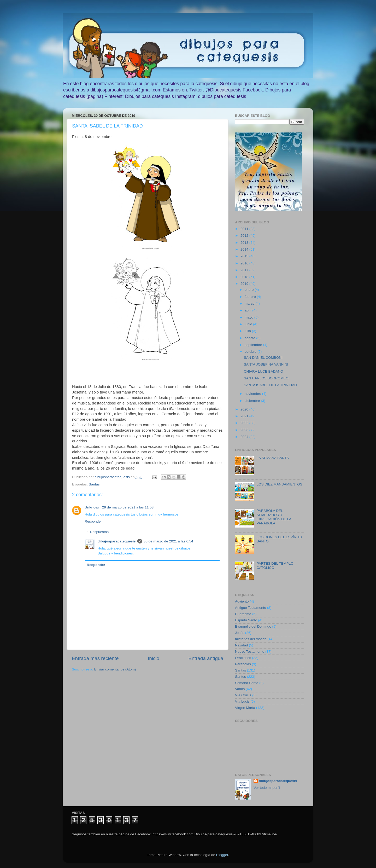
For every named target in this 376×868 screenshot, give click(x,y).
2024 (245, 437)
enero (250, 290)
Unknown (93, 507)
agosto (250, 338)
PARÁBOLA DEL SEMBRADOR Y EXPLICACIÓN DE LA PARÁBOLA (274, 517)
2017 (245, 270)
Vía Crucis (243, 695)
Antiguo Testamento (251, 608)
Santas (94, 484)
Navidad (242, 645)
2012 (245, 236)
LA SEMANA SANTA (273, 458)
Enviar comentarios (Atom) (115, 669)
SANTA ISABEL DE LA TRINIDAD (270, 385)
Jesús (240, 633)
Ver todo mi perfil (267, 788)
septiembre (254, 345)
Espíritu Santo (246, 620)
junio (249, 324)
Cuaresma (243, 614)
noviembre (253, 394)
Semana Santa (247, 683)
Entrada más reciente (95, 658)
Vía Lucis (242, 701)
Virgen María (245, 708)
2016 (245, 263)
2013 (245, 243)
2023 (245, 430)
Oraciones (243, 658)
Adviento (242, 601)
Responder (93, 521)
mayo (249, 317)
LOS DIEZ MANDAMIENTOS (279, 484)
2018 (245, 277)
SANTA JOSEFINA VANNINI (266, 364)
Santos (240, 677)
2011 (245, 229)
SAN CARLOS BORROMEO (266, 378)
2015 (245, 256)
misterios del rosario (251, 639)
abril (248, 310)
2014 (245, 249)
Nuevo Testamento (250, 652)
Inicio (154, 658)
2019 (245, 284)
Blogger (222, 855)
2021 (245, 416)
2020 (245, 409)
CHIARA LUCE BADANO (264, 371)
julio (248, 331)
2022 (245, 423)
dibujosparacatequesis (117, 541)
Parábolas (243, 664)
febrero (251, 297)
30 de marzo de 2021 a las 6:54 (168, 541)
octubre (251, 352)
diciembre (253, 401)
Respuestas (99, 532)
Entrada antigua (206, 658)
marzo (250, 303)
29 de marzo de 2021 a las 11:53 (128, 507)
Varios (240, 689)
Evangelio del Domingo (253, 626)
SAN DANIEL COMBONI (263, 358)
